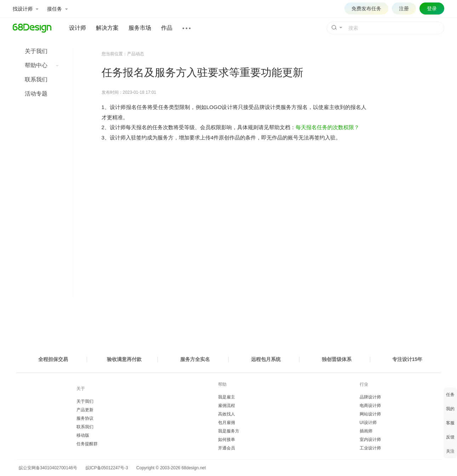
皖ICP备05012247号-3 (107, 468)
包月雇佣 (227, 423)
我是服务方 (229, 431)
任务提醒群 (87, 444)
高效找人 (227, 414)
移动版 (83, 435)
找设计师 (25, 9)
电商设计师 (370, 406)
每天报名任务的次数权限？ (327, 127)
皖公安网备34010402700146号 (47, 468)
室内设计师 (370, 440)
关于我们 (36, 51)
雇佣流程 (227, 406)
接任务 (57, 9)
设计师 (78, 28)
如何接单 (227, 440)
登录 (432, 8)
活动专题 (36, 94)
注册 (404, 8)
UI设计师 (368, 423)
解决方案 (107, 28)
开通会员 (227, 448)
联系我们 (36, 79)
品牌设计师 (370, 397)
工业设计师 (370, 448)
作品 (167, 28)
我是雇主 (227, 397)
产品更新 (85, 410)
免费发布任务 (366, 8)
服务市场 (140, 28)
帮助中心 (42, 65)
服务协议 (85, 418)
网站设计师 (370, 414)
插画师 (366, 431)
